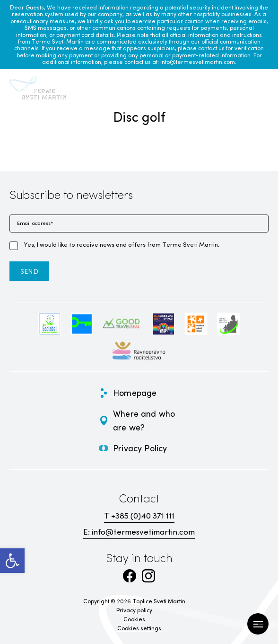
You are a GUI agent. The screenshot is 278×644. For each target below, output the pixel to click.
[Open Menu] (258, 624)
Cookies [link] (134, 619)
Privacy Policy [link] (140, 448)
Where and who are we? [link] (144, 420)
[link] (12, 561)
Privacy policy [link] (134, 610)
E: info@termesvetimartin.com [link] (139, 532)
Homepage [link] (135, 393)
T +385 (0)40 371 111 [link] (139, 515)
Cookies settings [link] (139, 628)
